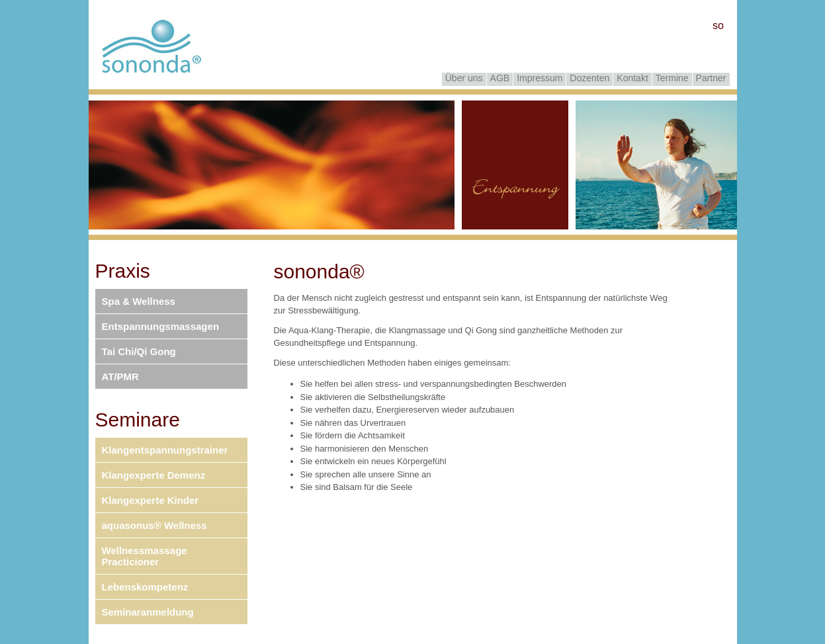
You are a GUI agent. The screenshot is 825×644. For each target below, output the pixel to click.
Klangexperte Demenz (154, 475)
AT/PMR (120, 377)
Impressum (540, 78)
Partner (711, 78)
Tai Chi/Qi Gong (139, 351)
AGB (500, 78)
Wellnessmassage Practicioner (145, 556)
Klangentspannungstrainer (165, 450)
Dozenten (589, 78)
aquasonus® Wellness (154, 525)
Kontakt (632, 78)
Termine (672, 78)
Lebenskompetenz (145, 587)
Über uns (464, 78)
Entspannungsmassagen (161, 326)
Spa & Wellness (139, 301)
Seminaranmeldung (148, 612)
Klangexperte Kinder (151, 500)
